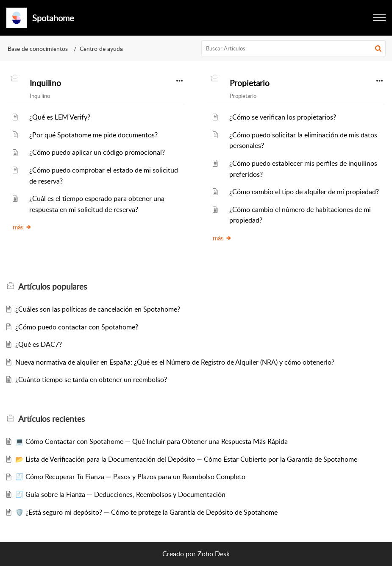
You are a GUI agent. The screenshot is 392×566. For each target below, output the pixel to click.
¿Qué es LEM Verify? (60, 117)
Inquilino (45, 83)
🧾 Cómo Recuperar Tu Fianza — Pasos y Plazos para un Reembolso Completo (130, 477)
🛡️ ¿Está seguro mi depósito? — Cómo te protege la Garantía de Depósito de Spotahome (146, 512)
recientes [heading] (51, 419)
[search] (293, 48)
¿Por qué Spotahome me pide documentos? (93, 135)
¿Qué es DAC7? (39, 344)
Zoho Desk (214, 554)
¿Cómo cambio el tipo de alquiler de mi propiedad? (304, 192)
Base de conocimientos (38, 49)
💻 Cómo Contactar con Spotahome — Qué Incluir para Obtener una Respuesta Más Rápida (152, 441)
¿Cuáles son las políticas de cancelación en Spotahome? (98, 309)
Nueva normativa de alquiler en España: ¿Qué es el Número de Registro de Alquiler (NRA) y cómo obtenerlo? (175, 362)
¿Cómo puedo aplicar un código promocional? (97, 152)
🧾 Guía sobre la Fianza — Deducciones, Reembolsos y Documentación (120, 494)
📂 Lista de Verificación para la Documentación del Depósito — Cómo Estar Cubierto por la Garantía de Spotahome (186, 459)
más (22, 227)
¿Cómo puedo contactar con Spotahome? (77, 327)
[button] (379, 18)
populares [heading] (53, 287)
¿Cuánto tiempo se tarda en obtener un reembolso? (91, 379)
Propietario (250, 83)
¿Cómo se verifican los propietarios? (283, 117)
